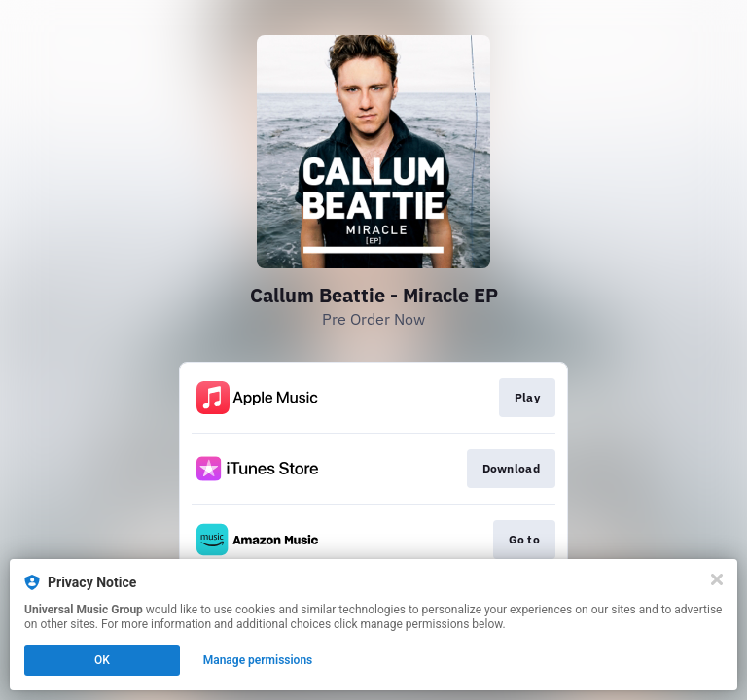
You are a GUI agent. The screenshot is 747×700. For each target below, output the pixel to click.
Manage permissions (258, 660)
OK (102, 660)
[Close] (717, 579)
